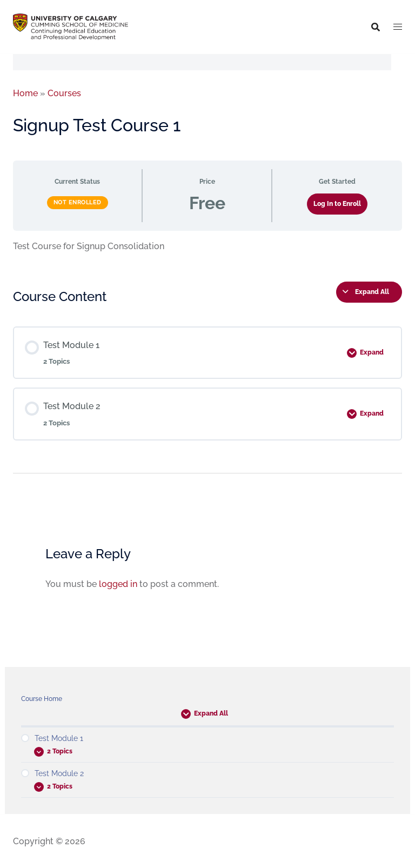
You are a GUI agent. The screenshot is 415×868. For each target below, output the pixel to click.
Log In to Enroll (337, 204)
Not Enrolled (78, 202)
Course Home (42, 699)
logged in (118, 584)
